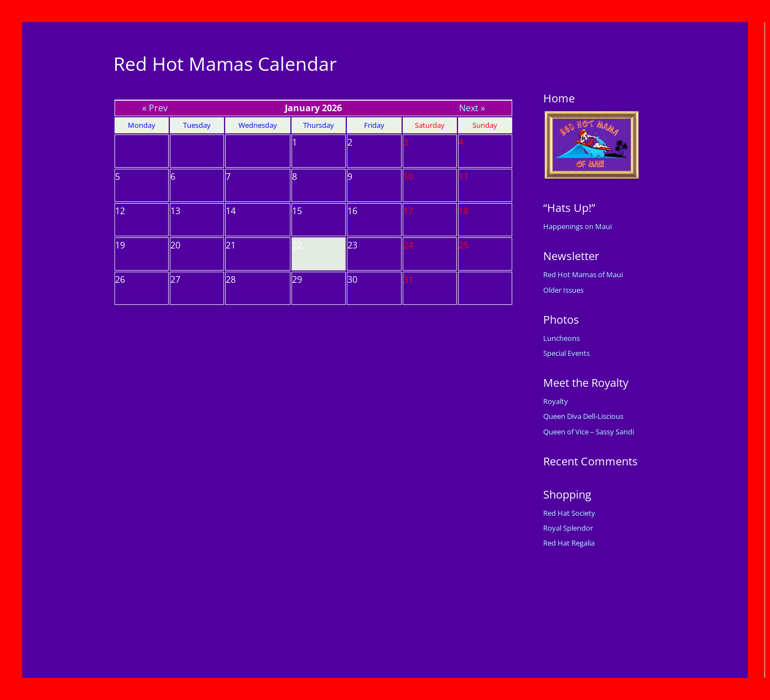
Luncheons (561, 338)
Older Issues (563, 290)
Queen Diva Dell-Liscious (583, 416)
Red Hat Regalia (569, 543)
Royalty (556, 401)
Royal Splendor (568, 528)
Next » (472, 108)
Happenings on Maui (577, 226)
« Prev (155, 108)
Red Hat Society (569, 513)
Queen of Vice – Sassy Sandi (589, 432)
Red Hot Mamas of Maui (583, 274)
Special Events (566, 353)
